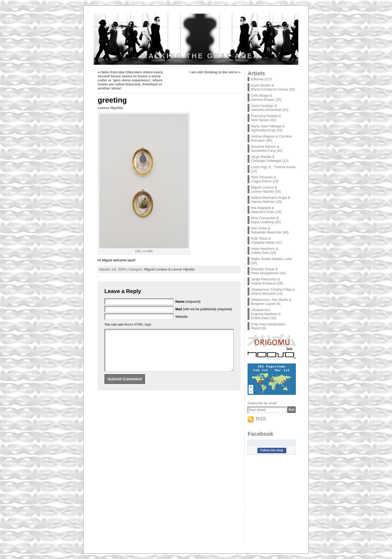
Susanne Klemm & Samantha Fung (265, 149)
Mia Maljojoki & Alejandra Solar (263, 210)
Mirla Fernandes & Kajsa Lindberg (265, 220)
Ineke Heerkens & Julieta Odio (264, 251)
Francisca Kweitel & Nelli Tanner (266, 118)
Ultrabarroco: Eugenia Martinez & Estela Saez (266, 314)
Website (182, 317)
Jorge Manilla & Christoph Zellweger (266, 159)
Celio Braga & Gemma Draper (263, 98)
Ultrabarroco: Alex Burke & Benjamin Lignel (271, 302)
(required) (188, 302)
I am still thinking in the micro (214, 72)
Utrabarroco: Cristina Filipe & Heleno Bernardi (273, 291)
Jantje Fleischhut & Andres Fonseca (265, 281)
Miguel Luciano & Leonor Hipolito (169, 269)
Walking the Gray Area (200, 56)
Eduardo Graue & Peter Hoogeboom (265, 271)
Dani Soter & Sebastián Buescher (266, 230)
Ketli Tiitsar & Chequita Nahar (263, 240)
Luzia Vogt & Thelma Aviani (273, 167)
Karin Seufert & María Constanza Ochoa (269, 87)
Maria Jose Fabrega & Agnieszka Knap (268, 128)
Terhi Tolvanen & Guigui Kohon (263, 179)
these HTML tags (138, 324)
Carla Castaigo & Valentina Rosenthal (266, 108)
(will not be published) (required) (204, 309)
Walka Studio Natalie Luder (272, 259)
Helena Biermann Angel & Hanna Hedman (271, 200)
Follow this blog (272, 450)
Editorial (257, 79)
